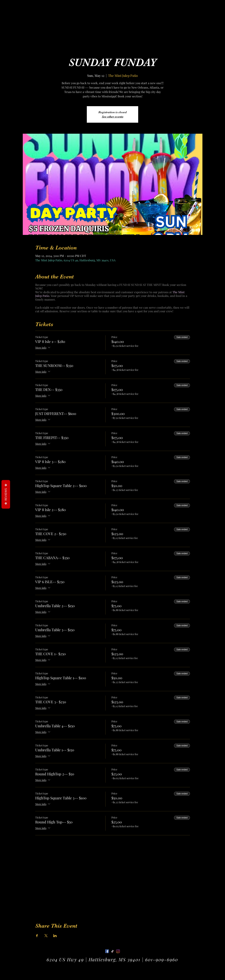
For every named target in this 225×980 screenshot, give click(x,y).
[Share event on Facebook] (37, 936)
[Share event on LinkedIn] (55, 936)
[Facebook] (107, 951)
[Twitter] (112, 951)
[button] (208, 8)
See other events (113, 117)
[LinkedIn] (118, 951)
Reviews (6, 494)
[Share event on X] (46, 936)
